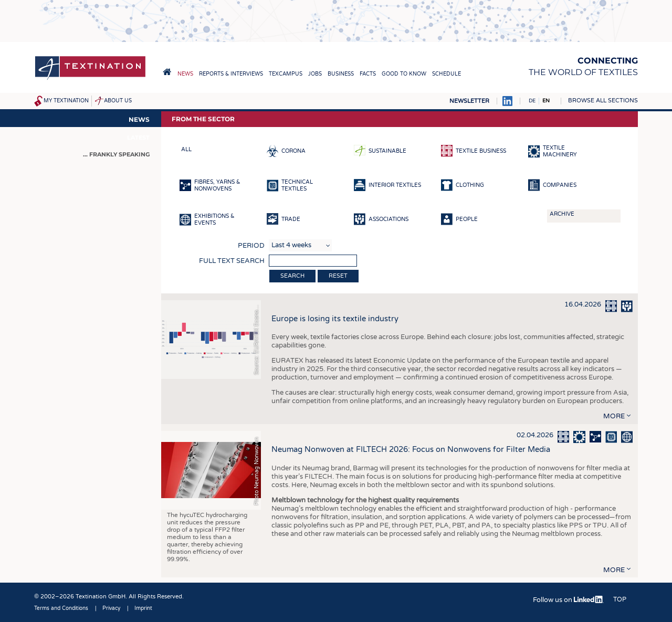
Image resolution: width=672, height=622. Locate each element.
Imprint (143, 608)
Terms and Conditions (61, 608)
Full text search (232, 261)
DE (532, 101)
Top (620, 599)
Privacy (111, 608)
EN (546, 101)
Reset (338, 276)
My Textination (66, 101)
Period (251, 246)
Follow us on (568, 600)
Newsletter (469, 101)
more (614, 416)
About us (118, 101)
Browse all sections (603, 101)
